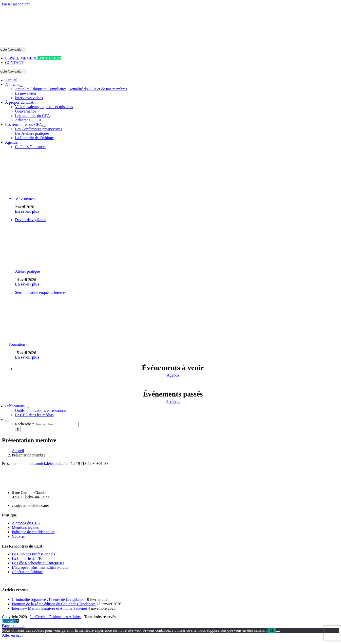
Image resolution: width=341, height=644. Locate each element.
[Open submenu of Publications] (27, 407)
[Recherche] (18, 429)
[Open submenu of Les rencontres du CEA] (44, 126)
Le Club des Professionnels (33, 554)
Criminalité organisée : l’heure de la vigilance (48, 599)
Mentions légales (25, 527)
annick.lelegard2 (49, 464)
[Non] (278, 632)
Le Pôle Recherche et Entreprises (38, 563)
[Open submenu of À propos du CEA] (36, 104)
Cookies (18, 536)
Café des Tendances (31, 147)
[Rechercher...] (57, 424)
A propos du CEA (26, 523)
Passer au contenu (16, 4)
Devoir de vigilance (31, 220)
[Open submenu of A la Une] (21, 86)
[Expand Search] (7, 421)
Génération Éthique (27, 572)
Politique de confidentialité (33, 532)
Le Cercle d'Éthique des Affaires (56, 617)
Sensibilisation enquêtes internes (41, 293)
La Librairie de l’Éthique (31, 559)
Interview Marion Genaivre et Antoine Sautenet (49, 608)
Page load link (13, 626)
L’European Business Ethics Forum (40, 567)
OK (272, 631)
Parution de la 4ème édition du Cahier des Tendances (54, 604)
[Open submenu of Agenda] (19, 144)
